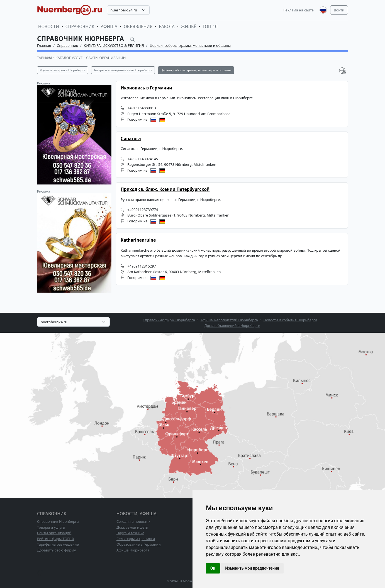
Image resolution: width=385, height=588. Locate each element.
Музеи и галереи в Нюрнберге (63, 70)
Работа (167, 27)
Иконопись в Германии (146, 88)
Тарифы (44, 58)
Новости (49, 27)
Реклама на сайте (299, 10)
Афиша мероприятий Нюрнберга (229, 320)
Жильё (189, 27)
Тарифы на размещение (58, 544)
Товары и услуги (51, 527)
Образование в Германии (139, 544)
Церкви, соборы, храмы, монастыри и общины (190, 45)
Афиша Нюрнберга (133, 550)
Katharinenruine (138, 240)
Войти (339, 10)
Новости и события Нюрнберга (290, 320)
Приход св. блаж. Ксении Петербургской (165, 189)
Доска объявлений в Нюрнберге (232, 325)
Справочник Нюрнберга (58, 521)
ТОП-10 (210, 27)
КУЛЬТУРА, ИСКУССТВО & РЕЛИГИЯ (114, 45)
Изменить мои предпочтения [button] (252, 568)
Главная (44, 45)
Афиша (109, 27)
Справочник (80, 27)
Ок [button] (213, 568)
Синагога (131, 139)
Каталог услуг (69, 58)
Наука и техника (130, 533)
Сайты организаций (106, 58)
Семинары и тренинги (136, 539)
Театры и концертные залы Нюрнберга (123, 70)
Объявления (138, 27)
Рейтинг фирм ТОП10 (55, 539)
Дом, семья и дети (132, 527)
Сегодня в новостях (133, 521)
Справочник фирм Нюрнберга (169, 320)
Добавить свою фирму (56, 550)
